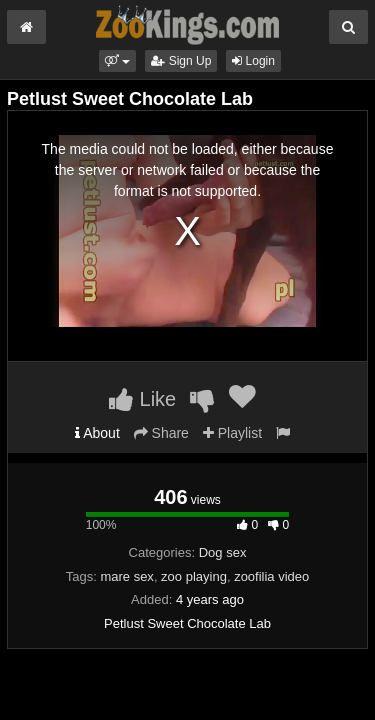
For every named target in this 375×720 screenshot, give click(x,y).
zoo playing (194, 576)
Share (161, 433)
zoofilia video (271, 576)
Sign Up (181, 61)
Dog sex (223, 552)
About (97, 433)
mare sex (126, 576)
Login (253, 61)
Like (142, 399)
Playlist (232, 433)
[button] (117, 61)
